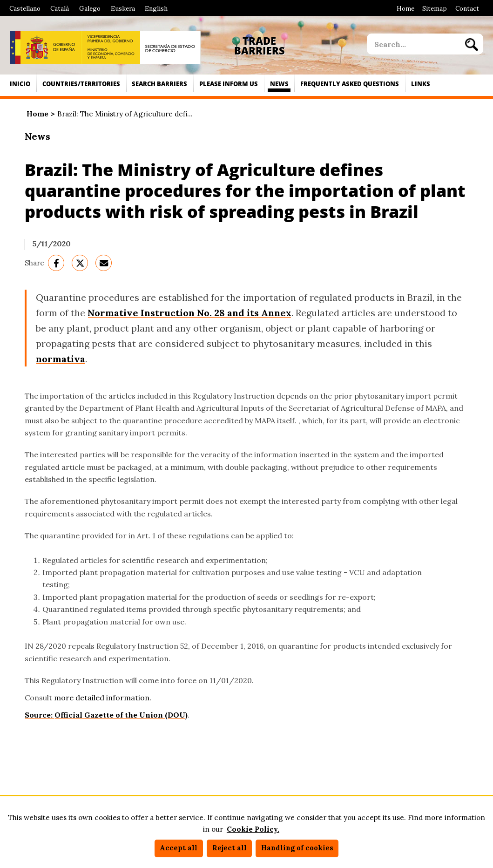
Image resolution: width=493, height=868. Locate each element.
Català (60, 8)
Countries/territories (81, 84)
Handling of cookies (297, 848)
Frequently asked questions (350, 84)
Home (405, 8)
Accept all (179, 848)
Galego (90, 8)
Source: (40, 715)
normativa (61, 359)
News (279, 84)
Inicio (20, 84)
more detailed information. (103, 698)
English (156, 8)
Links (421, 84)
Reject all (230, 848)
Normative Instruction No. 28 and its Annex (189, 313)
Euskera (123, 8)
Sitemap (435, 8)
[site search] (413, 44)
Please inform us (229, 84)
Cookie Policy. (253, 829)
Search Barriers (159, 84)
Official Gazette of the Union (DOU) (121, 715)
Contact (467, 8)
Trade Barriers (260, 46)
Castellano (25, 8)
